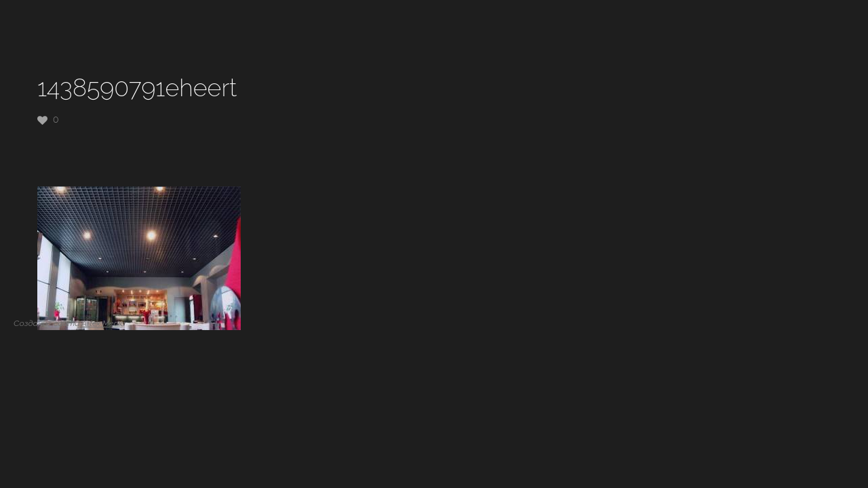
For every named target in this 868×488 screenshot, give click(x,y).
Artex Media (103, 323)
